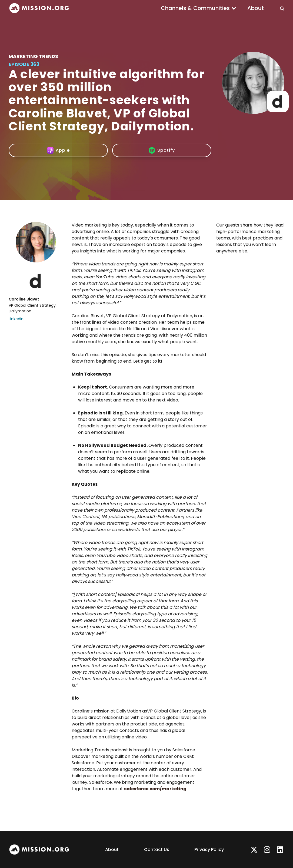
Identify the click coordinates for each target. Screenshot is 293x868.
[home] (39, 8)
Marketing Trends (33, 56)
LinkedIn (16, 319)
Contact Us (157, 850)
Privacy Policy (209, 850)
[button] (199, 8)
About (256, 8)
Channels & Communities (195, 8)
